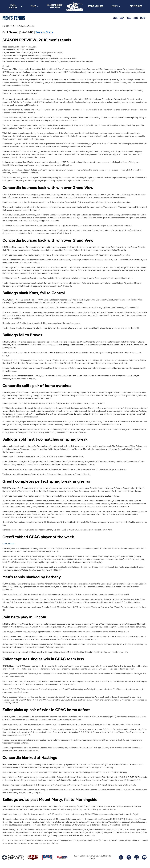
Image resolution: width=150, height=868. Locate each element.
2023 (129, 18)
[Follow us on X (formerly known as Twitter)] (129, 857)
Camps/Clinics (136, 6)
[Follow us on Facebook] (121, 857)
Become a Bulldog (95, 6)
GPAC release (8, 544)
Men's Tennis (14, 18)
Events (115, 6)
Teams (33, 6)
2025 (115, 18)
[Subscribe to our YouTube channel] (144, 857)
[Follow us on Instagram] (136, 857)
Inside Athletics (13, 6)
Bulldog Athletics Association (55, 6)
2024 (122, 18)
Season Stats (44, 32)
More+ (143, 18)
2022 (136, 18)
